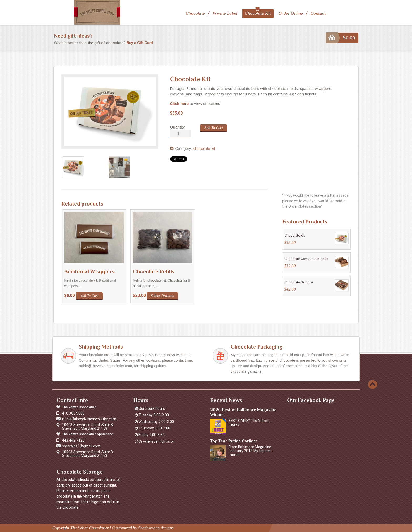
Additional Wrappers (89, 271)
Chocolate (195, 13)
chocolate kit (204, 148)
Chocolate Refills (154, 271)
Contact (318, 13)
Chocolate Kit (258, 13)
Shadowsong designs (156, 527)
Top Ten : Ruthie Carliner (234, 441)
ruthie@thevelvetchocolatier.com (89, 419)
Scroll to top (372, 384)
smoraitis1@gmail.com (81, 446)
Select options (162, 295)
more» (234, 424)
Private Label (225, 13)
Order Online (291, 13)
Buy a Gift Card (140, 43)
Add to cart (214, 127)
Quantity (177, 127)
